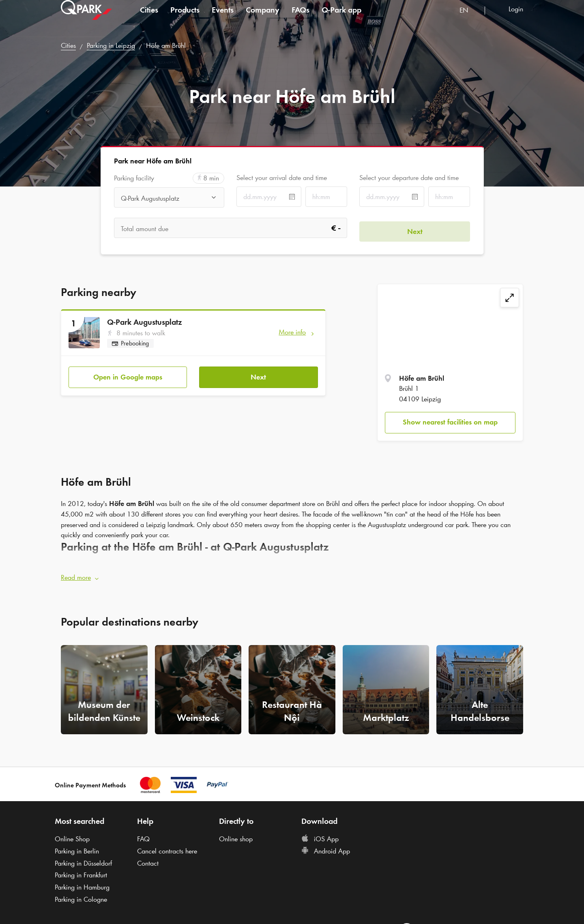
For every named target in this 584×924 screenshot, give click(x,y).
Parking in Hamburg (82, 884)
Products (185, 18)
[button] (292, 574)
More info (292, 332)
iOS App (320, 836)
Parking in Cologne (81, 896)
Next (258, 373)
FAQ (143, 836)
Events (223, 18)
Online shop (236, 836)
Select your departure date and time (409, 178)
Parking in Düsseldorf (83, 860)
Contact (148, 860)
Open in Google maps (128, 373)
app (341, 18)
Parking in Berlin (77, 848)
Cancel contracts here (167, 848)
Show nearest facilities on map (450, 422)
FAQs (301, 18)
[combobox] (469, 19)
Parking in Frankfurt (81, 872)
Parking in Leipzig (111, 45)
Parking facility (134, 178)
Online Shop (72, 836)
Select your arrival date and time (282, 178)
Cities (149, 18)
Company (263, 18)
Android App (326, 848)
